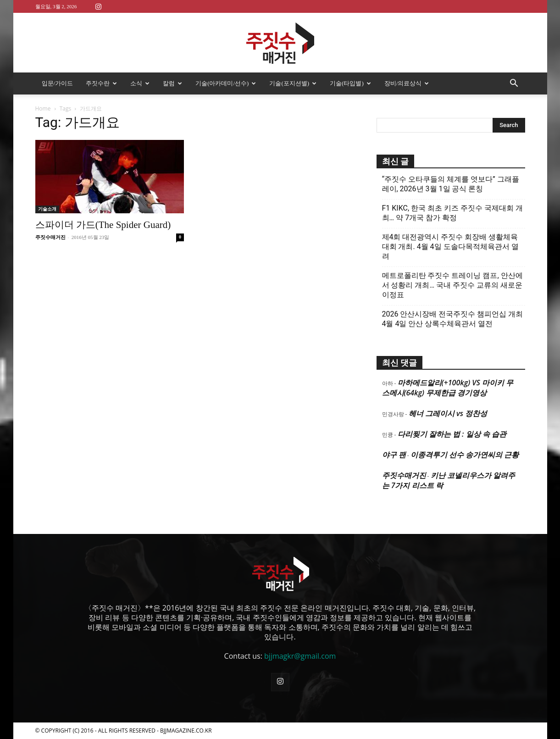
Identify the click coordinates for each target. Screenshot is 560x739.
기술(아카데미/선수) (226, 83)
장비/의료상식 (407, 83)
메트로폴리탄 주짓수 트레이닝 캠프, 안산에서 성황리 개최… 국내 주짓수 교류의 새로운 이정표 (452, 285)
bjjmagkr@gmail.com (300, 656)
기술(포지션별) (293, 83)
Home (43, 108)
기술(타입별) (350, 83)
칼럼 (172, 83)
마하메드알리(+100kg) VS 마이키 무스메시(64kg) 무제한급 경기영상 (448, 388)
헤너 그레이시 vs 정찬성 (448, 413)
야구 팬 (394, 455)
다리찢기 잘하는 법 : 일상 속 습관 (452, 434)
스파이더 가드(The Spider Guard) (103, 225)
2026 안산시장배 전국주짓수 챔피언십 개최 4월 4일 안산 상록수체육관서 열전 (453, 319)
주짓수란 (101, 83)
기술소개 (47, 209)
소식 (140, 83)
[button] (514, 84)
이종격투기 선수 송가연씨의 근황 (465, 455)
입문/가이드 (58, 83)
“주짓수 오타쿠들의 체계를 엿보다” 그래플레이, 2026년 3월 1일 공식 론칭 (451, 184)
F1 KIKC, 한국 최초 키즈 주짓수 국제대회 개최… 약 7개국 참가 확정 (452, 213)
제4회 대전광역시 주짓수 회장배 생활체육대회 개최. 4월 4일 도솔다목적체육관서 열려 (450, 247)
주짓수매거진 (50, 237)
